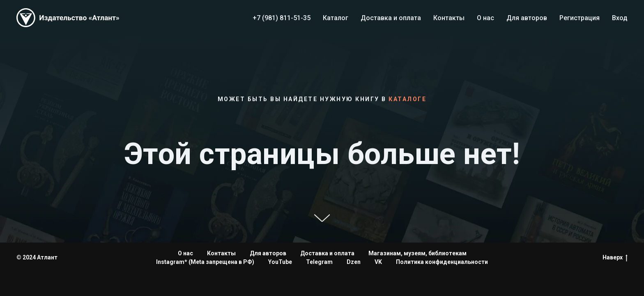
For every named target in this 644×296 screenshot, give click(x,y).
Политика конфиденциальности (442, 262)
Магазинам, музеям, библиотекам (417, 253)
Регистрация (580, 18)
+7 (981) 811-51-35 (282, 18)
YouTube (280, 262)
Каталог (336, 18)
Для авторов (527, 18)
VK (378, 262)
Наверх (615, 258)
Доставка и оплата (391, 18)
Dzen (354, 262)
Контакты (449, 18)
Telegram (319, 262)
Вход (620, 18)
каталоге (407, 99)
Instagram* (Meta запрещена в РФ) (205, 262)
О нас (485, 18)
